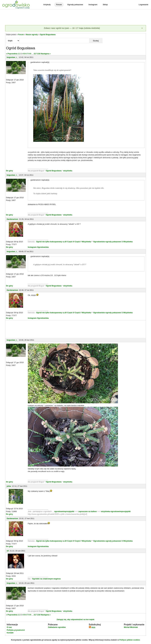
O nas (9, 627)
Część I (78, 242)
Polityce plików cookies (130, 640)
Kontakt (10, 633)
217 (35, 54)
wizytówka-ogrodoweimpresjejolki (116, 511)
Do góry (9, 171)
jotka (9, 486)
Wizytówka (86, 242)
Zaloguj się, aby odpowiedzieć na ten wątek (75, 619)
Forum (59, 5)
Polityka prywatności (16, 630)
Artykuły (47, 5)
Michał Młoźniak (131, 627)
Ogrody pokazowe (75, 5)
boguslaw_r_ (12, 57)
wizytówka (68, 171)
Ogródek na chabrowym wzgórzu (46, 579)
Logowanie (144, 5)
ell (8, 551)
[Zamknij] (142, 28)
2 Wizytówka (127, 242)
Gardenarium (12, 219)
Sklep (105, 5)
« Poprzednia (12, 54)
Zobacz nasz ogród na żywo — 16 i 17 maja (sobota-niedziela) (72, 28)
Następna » (46, 54)
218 (39, 54)
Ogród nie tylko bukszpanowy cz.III (51, 242)
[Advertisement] (76, 17)
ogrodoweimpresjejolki (64, 511)
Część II (71, 242)
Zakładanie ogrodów (57, 627)
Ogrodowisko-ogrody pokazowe (107, 242)
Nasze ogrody (32, 34)
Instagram (93, 5)
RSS (92, 627)
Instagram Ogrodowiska (38, 247)
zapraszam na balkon (88, 511)
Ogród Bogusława (48, 34)
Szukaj (96, 41)
